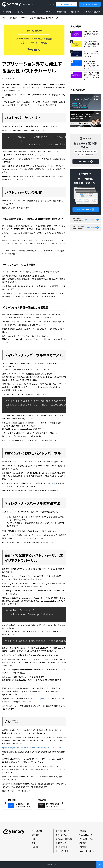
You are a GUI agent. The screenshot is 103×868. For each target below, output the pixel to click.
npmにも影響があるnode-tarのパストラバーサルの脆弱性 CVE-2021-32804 (32, 748)
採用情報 (83, 847)
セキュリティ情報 (62, 851)
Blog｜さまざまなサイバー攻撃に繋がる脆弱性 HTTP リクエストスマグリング (92, 65)
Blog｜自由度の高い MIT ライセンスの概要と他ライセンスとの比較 (92, 44)
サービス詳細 (7, 12)
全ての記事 (13, 18)
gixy (42, 698)
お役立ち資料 (61, 12)
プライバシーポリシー (88, 839)
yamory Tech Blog (87, 851)
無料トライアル (75, 12)
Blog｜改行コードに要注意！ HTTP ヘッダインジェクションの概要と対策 (91, 76)
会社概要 (83, 831)
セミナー (34, 12)
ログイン (51, 4)
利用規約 (83, 843)
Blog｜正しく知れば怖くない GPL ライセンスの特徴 (92, 34)
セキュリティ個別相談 (93, 12)
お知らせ (35, 847)
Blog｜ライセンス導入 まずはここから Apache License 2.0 (91, 54)
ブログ (48, 12)
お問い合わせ (68, 4)
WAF (54, 483)
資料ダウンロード (91, 4)
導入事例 (20, 12)
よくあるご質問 (61, 847)
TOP (4, 18)
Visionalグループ (86, 835)
